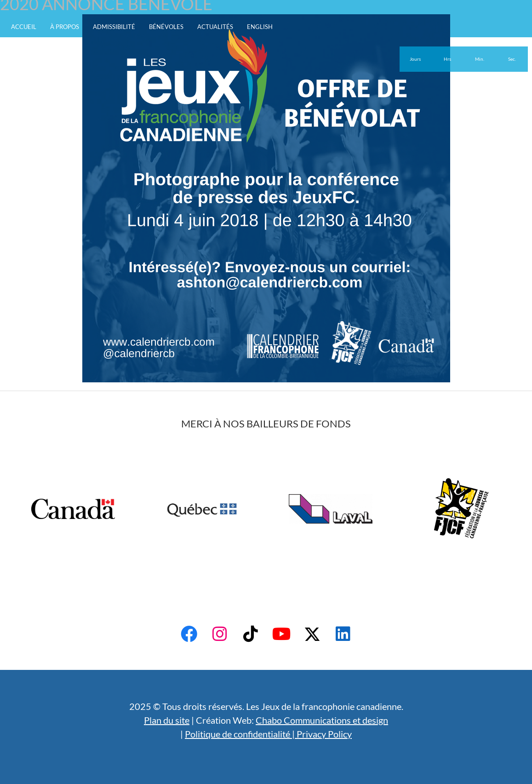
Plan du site (167, 720)
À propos (65, 27)
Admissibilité (114, 27)
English (260, 27)
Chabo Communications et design (322, 720)
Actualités (215, 27)
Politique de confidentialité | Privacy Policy (268, 734)
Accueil (24, 27)
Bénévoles (166, 27)
